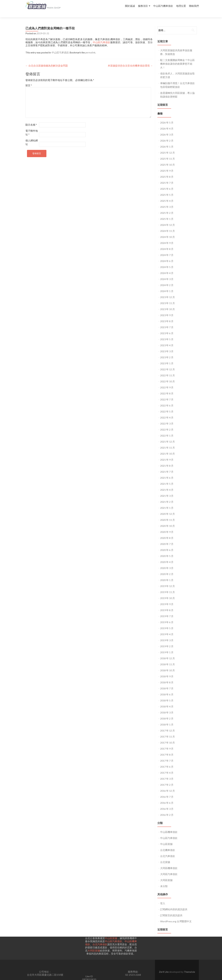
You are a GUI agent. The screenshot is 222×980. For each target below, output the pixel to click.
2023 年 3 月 (167, 346)
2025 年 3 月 (167, 201)
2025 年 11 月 (168, 153)
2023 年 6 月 (167, 328)
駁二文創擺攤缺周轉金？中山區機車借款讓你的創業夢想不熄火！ (177, 58)
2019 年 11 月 (168, 586)
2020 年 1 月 (167, 574)
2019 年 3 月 (167, 635)
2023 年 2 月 (167, 352)
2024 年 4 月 (167, 267)
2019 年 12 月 (168, 580)
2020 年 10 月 (168, 520)
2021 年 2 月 (167, 496)
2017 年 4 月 (167, 767)
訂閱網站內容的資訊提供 (174, 904)
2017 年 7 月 (167, 755)
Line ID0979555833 (89, 972)
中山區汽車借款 (102, 37)
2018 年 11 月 (168, 659)
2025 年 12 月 (168, 147)
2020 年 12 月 (168, 508)
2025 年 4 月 (167, 195)
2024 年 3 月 (167, 273)
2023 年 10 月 (168, 304)
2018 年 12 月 (168, 653)
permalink (90, 47)
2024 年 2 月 (167, 279)
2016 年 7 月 (167, 791)
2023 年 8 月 (167, 316)
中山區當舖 (166, 838)
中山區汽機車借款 (163, 6)
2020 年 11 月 (168, 514)
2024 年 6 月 (167, 255)
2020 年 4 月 (167, 556)
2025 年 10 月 (168, 159)
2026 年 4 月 (167, 123)
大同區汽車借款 (169, 868)
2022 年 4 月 (167, 412)
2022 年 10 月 (168, 376)
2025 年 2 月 (167, 207)
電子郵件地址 (32, 127)
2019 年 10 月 (168, 592)
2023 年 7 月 (167, 322)
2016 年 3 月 (167, 803)
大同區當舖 (166, 874)
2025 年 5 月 (167, 189)
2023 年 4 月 (167, 340)
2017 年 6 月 (167, 761)
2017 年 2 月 (167, 779)
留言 (29, 80)
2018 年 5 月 (167, 695)
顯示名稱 (31, 119)
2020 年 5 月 (167, 550)
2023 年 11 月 (168, 298)
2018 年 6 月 (167, 689)
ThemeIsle (189, 966)
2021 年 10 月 (168, 448)
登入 (163, 898)
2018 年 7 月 (167, 683)
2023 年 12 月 (168, 291)
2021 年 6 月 (167, 472)
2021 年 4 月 (167, 484)
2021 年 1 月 (167, 502)
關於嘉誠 (130, 6)
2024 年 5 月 (167, 261)
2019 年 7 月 (167, 611)
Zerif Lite (164, 966)
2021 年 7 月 (167, 466)
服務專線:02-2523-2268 (133, 968)
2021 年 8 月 (167, 460)
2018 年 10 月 (168, 665)
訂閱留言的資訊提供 (171, 910)
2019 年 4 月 (167, 629)
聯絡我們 (194, 6)
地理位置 (181, 6)
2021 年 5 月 (167, 478)
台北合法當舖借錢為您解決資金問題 (47, 60)
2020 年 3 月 (167, 562)
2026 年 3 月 (167, 129)
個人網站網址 (32, 137)
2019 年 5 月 (167, 623)
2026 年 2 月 (167, 135)
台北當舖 (165, 856)
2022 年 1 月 (167, 430)
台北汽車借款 (168, 850)
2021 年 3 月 (167, 490)
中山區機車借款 (169, 826)
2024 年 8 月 (167, 243)
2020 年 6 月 (167, 544)
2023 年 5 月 (167, 334)
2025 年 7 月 (167, 177)
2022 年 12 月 (168, 364)
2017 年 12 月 (168, 725)
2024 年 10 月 (168, 231)
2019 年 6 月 (167, 617)
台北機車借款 (168, 844)
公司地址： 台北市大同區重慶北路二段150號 (45, 968)
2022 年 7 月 (167, 394)
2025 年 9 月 (167, 165)
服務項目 (143, 6)
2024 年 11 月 (168, 225)
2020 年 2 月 (167, 568)
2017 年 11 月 (168, 731)
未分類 (164, 881)
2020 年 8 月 (167, 532)
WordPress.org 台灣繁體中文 (176, 916)
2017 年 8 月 (167, 749)
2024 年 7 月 (167, 249)
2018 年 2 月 (167, 713)
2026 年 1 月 (167, 141)
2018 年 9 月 (167, 671)
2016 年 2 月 (167, 809)
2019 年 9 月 (167, 599)
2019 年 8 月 (167, 605)
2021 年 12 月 (168, 436)
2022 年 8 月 (167, 388)
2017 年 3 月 (167, 773)
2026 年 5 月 (167, 117)
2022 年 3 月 (167, 418)
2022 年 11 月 (168, 370)
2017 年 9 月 (167, 743)
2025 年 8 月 (167, 171)
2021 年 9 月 (167, 454)
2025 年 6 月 (167, 183)
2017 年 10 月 (168, 737)
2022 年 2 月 (167, 424)
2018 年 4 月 (167, 701)
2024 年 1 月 (167, 285)
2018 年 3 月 (167, 707)
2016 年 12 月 (168, 785)
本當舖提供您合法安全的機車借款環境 (130, 60)
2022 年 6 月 (167, 400)
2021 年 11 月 (168, 442)
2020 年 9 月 (167, 526)
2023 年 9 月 (167, 310)
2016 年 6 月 (167, 797)
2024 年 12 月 (168, 219)
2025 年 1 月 (167, 213)
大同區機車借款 (169, 862)
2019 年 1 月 (167, 647)
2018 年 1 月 (167, 719)
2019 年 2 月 (167, 641)
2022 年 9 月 (167, 382)
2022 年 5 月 (167, 406)
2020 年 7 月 (167, 538)
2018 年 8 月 (167, 677)
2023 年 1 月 (167, 358)
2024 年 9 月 (167, 237)
